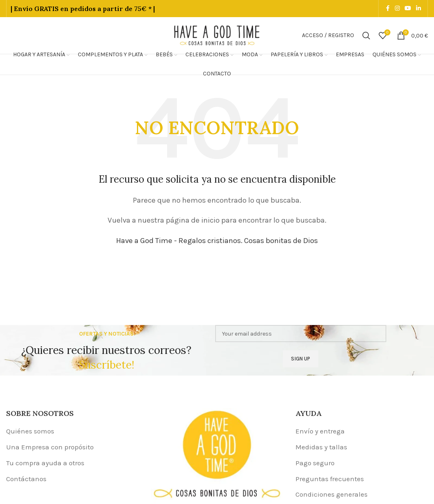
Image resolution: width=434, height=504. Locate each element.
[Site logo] (217, 35)
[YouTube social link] (408, 9)
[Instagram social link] (397, 9)
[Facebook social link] (388, 9)
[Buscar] (366, 35)
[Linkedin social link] (419, 9)
